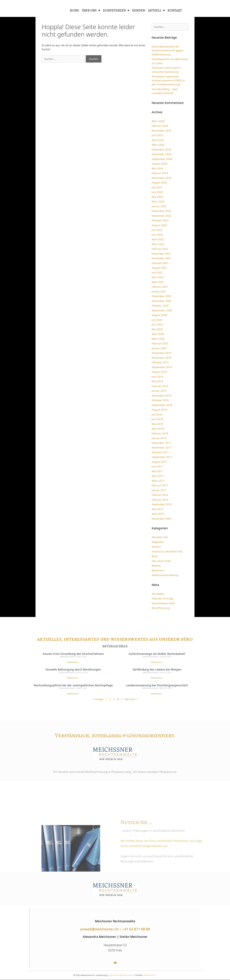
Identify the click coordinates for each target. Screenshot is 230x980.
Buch (155, 556)
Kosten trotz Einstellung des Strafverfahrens (73, 654)
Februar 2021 (160, 287)
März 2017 (158, 481)
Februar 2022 (160, 249)
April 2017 (158, 476)
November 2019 (162, 358)
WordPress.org (161, 608)
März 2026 (158, 121)
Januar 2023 (159, 206)
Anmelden (158, 594)
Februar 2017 (160, 485)
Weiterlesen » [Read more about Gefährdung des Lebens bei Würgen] (157, 678)
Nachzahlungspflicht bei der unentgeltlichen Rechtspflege (73, 685)
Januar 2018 (159, 438)
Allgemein (158, 542)
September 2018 (162, 405)
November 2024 (162, 154)
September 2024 (162, 159)
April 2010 (158, 514)
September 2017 (162, 457)
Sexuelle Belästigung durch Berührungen (73, 669)
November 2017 (162, 447)
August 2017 (159, 462)
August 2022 (159, 225)
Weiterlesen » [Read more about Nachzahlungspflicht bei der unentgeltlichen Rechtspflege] (73, 694)
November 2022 (162, 216)
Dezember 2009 (161, 519)
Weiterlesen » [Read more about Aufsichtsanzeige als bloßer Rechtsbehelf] (157, 662)
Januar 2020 (159, 348)
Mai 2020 (157, 329)
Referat (156, 566)
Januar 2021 (159, 291)
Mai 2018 (157, 424)
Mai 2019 (157, 381)
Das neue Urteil (161, 561)
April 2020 (158, 334)
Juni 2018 (157, 419)
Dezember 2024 (161, 149)
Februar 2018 (160, 433)
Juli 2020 (157, 320)
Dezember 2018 (161, 396)
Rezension (158, 570)
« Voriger (98, 699)
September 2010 (162, 504)
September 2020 (162, 310)
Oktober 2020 (160, 306)
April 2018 (158, 429)
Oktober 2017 (160, 452)
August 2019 (159, 372)
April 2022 (158, 239)
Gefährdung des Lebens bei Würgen (157, 669)
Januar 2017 (159, 490)
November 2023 (162, 178)
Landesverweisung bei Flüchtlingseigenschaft (157, 685)
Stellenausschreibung (165, 575)
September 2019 (162, 367)
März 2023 (158, 201)
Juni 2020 (157, 324)
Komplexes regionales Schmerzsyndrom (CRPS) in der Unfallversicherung (168, 80)
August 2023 (159, 183)
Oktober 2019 (160, 362)
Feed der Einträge (163, 598)
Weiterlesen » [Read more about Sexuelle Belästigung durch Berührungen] (73, 678)
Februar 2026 (160, 126)
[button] (115, 963)
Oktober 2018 (160, 400)
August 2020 (159, 315)
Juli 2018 (157, 414)
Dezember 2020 (161, 296)
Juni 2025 (157, 135)
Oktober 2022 (160, 220)
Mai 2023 (157, 197)
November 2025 (162, 131)
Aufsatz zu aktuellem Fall (167, 551)
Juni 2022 (157, 235)
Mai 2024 (157, 168)
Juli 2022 (157, 230)
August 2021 (159, 268)
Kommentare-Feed (163, 603)
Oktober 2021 (160, 263)
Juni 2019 (157, 377)
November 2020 (162, 301)
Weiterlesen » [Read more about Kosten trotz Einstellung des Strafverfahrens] (73, 662)
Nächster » (131, 699)
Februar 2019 (160, 386)
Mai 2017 (157, 471)
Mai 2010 (157, 509)
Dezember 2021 (161, 254)
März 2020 (158, 339)
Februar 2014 (160, 500)
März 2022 (158, 244)
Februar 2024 (160, 173)
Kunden (139, 10)
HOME (74, 10)
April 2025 (158, 140)
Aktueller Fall (160, 537)
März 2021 (158, 282)
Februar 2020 (160, 343)
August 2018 (159, 410)
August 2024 (159, 164)
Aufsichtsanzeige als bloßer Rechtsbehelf (157, 654)
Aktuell (156, 10)
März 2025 (158, 145)
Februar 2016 (160, 495)
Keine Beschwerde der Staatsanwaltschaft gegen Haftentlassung (168, 50)
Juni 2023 (157, 192)
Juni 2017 (157, 466)
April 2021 (158, 277)
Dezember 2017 (161, 443)
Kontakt (175, 10)
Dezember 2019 (161, 353)
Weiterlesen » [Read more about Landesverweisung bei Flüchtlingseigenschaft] (157, 694)
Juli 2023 (157, 187)
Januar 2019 (159, 391)
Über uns (91, 10)
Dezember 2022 (161, 211)
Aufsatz (156, 547)
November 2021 (162, 258)
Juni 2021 (157, 272)
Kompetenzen (116, 10)
